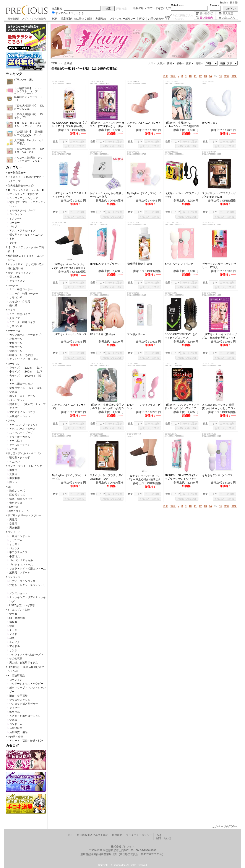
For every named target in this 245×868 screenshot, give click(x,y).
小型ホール (16, 339)
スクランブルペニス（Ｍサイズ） (144, 125)
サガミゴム (16, 540)
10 (190, 76)
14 (210, 76)
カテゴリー (14, 167)
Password (215, 5)
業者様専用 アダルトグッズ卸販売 (27, 19)
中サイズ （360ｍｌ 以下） (27, 372)
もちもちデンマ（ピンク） (180, 264)
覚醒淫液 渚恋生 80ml (140, 264)
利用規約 (101, 19)
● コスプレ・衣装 (19, 610)
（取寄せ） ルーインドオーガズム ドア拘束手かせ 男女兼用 (107, 125)
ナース (13, 630)
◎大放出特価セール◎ (21, 186)
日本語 (234, 3)
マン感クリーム (139, 334)
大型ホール (16, 347)
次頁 (227, 76)
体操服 (13, 622)
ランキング (14, 74)
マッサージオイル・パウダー (26, 684)
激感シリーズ (17, 491)
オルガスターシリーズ (22, 210)
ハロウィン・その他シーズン (26, 655)
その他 (13, 243)
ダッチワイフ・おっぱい (24, 359)
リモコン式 (16, 297)
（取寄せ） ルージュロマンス (69, 334)
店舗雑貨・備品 (18, 732)
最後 (234, 76)
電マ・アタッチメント (21, 273)
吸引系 (13, 306)
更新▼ (200, 63)
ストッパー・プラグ (21, 433)
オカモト (15, 544)
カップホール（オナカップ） (26, 335)
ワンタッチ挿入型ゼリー (24, 704)
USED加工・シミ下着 (22, 605)
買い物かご (205, 13)
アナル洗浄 (16, 441)
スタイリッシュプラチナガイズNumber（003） (219, 195)
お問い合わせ (156, 19)
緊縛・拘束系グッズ (21, 499)
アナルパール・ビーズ (22, 429)
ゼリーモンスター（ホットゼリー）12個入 (219, 266)
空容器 (13, 392)
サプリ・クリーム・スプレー (24, 515)
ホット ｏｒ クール (24, 396)
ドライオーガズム (20, 437)
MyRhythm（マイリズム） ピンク (144, 195)
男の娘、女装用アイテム (24, 663)
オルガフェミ (213, 123)
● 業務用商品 (16, 676)
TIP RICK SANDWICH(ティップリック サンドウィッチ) (182, 477)
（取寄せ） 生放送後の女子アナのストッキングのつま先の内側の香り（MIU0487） (107, 407)
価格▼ (180, 63)
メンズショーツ (18, 593)
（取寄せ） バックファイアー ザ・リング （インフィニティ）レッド (182, 407)
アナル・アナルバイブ (22, 231)
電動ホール (16, 351)
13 (205, 76)
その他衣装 (16, 658)
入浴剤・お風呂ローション (25, 716)
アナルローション (20, 445)
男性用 (13, 470)
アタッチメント (18, 281)
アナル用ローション (21, 384)
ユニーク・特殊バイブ (22, 322)
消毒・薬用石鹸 (18, 696)
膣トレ (13, 482)
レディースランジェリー (24, 581)
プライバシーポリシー (123, 19)
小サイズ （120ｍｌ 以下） (27, 368)
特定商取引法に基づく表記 (76, 19)
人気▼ (161, 63)
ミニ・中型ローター (21, 289)
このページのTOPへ (225, 826)
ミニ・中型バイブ (20, 314)
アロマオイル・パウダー (24, 412)
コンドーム (14, 532)
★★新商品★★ (17, 173)
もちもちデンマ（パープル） (219, 475)
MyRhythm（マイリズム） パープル (69, 477)
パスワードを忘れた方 (158, 8)
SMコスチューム (19, 511)
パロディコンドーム (21, 564)
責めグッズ (16, 503)
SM (10, 487)
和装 (12, 638)
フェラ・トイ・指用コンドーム (28, 569)
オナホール (16, 218)
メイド (13, 634)
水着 (12, 626)
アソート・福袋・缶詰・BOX (26, 741)
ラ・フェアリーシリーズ (24, 198)
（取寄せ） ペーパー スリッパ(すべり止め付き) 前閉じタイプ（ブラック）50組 (69, 266)
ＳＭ (12, 239)
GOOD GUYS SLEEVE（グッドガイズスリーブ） (181, 336)
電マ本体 (15, 277)
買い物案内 (205, 18)
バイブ (13, 226)
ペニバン (15, 462)
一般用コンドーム (20, 536)
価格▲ (171, 63)
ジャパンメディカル (21, 560)
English (224, 3)
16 (220, 76)
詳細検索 (122, 9)
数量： (57, 141)
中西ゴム (15, 556)
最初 (166, 76)
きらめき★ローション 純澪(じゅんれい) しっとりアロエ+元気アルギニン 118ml (219, 407)
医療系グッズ (17, 495)
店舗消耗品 (16, 728)
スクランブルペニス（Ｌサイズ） (69, 407)
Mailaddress (177, 5)
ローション (16, 214)
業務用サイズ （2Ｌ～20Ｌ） (27, 388)
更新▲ (190, 63)
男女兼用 (15, 478)
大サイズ (15, 318)
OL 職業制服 (19, 618)
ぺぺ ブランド (18, 400)
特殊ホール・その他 (21, 355)
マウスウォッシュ (20, 700)
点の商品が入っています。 (183, 17)
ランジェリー (15, 577)
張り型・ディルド (20, 458)
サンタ (13, 650)
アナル (11, 421)
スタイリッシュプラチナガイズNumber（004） (107, 477)
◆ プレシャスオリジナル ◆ (26, 190)
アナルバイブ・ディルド (24, 425)
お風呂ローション (20, 416)
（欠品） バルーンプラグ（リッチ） (182, 195)
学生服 (13, 614)
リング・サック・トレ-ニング (25, 466)
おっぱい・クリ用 (20, 302)
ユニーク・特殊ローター (24, 294)
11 (195, 76)
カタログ (12, 746)
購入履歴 (227, 13)
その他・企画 (15, 737)
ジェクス (15, 548)
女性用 (13, 474)
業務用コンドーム (20, 573)
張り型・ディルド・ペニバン (26, 235)
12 (200, 76)
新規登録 (138, 8)
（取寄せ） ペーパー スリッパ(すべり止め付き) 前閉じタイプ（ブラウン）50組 (144, 478)
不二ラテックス (18, 552)
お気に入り (227, 18)
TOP (54, 19)
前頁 (173, 76)
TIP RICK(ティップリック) (105, 264)
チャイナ (15, 642)
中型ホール (16, 343)
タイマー (15, 708)
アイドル (15, 646)
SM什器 (14, 507)
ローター (15, 223)
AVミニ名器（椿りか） (103, 334)
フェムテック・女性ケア (24, 194)
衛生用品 (15, 712)
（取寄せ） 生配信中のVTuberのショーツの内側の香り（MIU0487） (182, 125)
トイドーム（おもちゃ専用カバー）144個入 (107, 195)
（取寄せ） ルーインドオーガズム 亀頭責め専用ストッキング (219, 336)
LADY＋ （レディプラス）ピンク (144, 407)
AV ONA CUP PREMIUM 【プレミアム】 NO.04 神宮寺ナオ (70, 125)
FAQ (142, 19)
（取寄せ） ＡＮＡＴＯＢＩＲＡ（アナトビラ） (69, 195)
